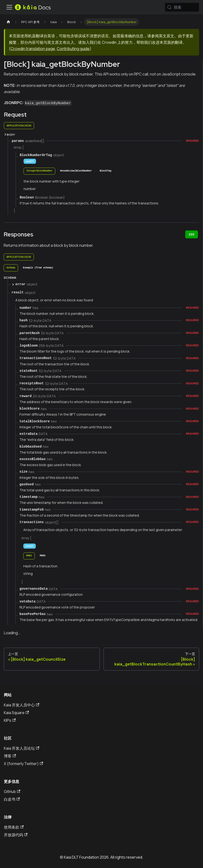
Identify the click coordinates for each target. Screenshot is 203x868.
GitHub (12, 792)
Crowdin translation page (33, 49)
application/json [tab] (19, 126)
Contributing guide (73, 49)
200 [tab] (191, 234)
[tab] (39, 171)
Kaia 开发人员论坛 (22, 748)
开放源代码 (16, 835)
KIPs (10, 720)
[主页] (8, 22)
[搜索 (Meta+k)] (182, 7)
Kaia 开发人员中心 (22, 705)
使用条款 (14, 827)
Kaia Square (16, 713)
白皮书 (12, 799)
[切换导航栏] (9, 7)
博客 (10, 756)
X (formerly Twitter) (23, 764)
